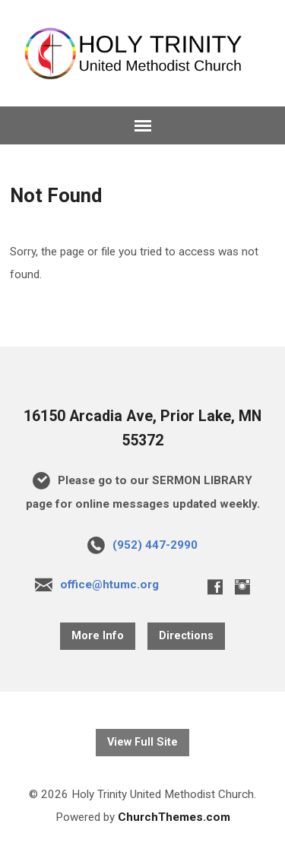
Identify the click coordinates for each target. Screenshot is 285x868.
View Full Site (142, 742)
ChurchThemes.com (174, 817)
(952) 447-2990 (155, 545)
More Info (98, 636)
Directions (186, 636)
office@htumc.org (109, 584)
